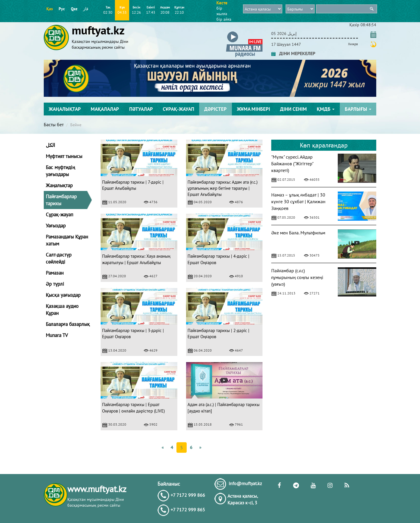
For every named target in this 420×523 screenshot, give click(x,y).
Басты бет (54, 124)
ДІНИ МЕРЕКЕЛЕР (293, 53)
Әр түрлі (55, 284)
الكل (50, 145)
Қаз (50, 9)
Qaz (74, 9)
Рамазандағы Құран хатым (67, 240)
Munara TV (57, 335)
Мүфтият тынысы (64, 156)
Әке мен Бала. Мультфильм (298, 233)
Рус (62, 9)
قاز (86, 9)
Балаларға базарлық (68, 324)
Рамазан (55, 273)
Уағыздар (56, 226)
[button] (244, 33)
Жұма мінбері (253, 109)
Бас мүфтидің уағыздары (60, 171)
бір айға (224, 19)
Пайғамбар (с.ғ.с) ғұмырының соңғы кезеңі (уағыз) (297, 277)
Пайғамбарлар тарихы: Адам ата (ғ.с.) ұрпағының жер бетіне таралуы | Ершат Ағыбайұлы (223, 188)
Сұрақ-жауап (178, 109)
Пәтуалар (141, 109)
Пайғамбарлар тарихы (61, 200)
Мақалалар (105, 109)
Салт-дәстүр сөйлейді (59, 258)
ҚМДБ (326, 109)
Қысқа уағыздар (63, 295)
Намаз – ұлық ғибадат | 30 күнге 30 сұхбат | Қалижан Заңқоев (298, 201)
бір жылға (222, 11)
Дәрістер (215, 109)
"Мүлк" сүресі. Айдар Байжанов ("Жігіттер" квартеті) (292, 164)
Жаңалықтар (65, 109)
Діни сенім (293, 109)
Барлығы (358, 109)
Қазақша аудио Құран (62, 310)
